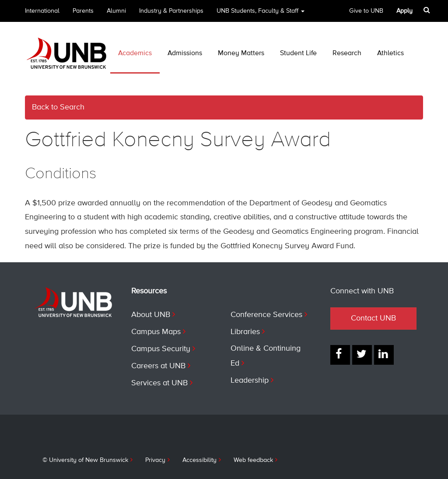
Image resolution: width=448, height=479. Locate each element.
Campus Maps (156, 332)
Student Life (298, 53)
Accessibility (199, 460)
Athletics (390, 53)
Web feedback (253, 460)
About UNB (151, 315)
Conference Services (266, 315)
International (42, 11)
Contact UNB (373, 318)
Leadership (250, 380)
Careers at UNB (158, 366)
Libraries (245, 332)
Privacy (155, 460)
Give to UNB (366, 11)
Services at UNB (159, 383)
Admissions (185, 53)
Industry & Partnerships (171, 11)
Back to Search (58, 107)
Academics (135, 53)
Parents (83, 11)
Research (347, 53)
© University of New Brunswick (85, 460)
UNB (261, 14)
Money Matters (241, 53)
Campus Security (161, 349)
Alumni (116, 11)
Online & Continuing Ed (266, 356)
